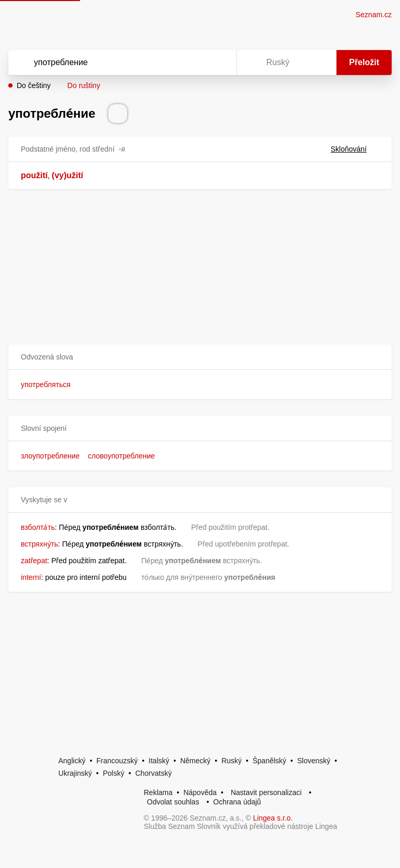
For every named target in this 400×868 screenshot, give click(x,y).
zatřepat (34, 561)
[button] (200, 357)
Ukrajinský (75, 773)
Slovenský (314, 761)
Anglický (72, 761)
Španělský (270, 761)
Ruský (232, 761)
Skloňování (355, 149)
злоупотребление (50, 456)
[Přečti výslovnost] (118, 114)
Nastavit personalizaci (266, 792)
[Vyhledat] (109, 63)
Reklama (158, 792)
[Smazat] (196, 63)
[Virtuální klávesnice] (219, 63)
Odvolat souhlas (173, 802)
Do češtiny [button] (34, 85)
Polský (113, 773)
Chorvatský (154, 773)
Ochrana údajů (237, 802)
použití (34, 175)
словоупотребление (122, 456)
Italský (159, 761)
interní (31, 577)
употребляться (46, 385)
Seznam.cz (374, 15)
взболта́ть (38, 527)
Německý (195, 761)
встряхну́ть (39, 544)
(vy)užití (67, 175)
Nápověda (200, 792)
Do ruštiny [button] (84, 85)
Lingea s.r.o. (273, 818)
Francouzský (117, 761)
